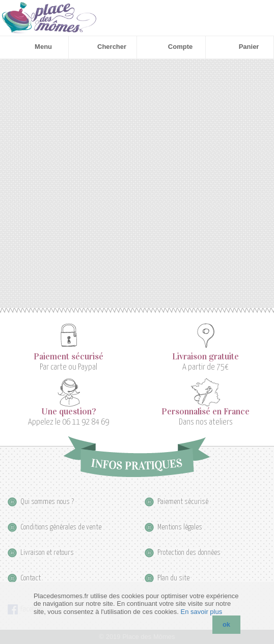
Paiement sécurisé (68, 357)
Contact (31, 578)
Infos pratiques (137, 457)
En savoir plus (202, 612)
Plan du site (173, 578)
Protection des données (189, 553)
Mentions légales (180, 527)
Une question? (69, 412)
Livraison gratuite (205, 357)
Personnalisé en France (205, 412)
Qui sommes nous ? (47, 502)
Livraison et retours (47, 553)
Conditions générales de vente (61, 527)
